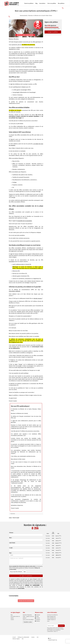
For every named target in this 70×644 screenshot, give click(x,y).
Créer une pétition (52, 3)
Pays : (11, 553)
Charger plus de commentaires (26, 601)
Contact (12, 620)
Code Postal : (12, 543)
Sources (13, 514)
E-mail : (11, 548)
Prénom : (11, 533)
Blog (36, 3)
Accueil (14, 637)
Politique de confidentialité (23, 637)
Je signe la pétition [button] (53, 32)
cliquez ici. (56, 631)
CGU (38, 637)
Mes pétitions (61, 3)
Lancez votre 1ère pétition (28, 620)
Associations (42, 3)
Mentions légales (16, 639)
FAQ (23, 639)
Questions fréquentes (27, 615)
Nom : (11, 538)
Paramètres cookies (28, 622)
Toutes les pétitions (29, 3)
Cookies (33, 637)
